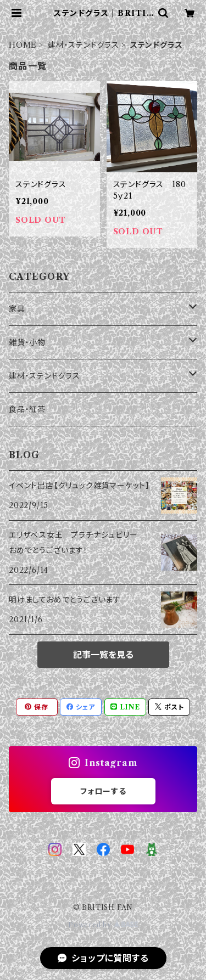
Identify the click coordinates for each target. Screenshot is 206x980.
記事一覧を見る (103, 655)
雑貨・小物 (27, 342)
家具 (17, 309)
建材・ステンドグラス (83, 45)
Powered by (103, 925)
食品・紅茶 (27, 409)
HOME (23, 45)
